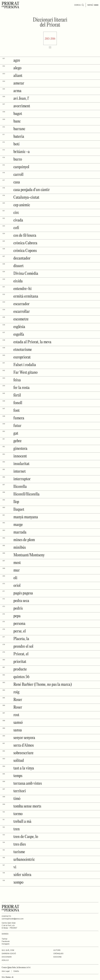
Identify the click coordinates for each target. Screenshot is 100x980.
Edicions (57, 957)
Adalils (5, 960)
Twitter (5, 939)
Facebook (6, 941)
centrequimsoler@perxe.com (13, 919)
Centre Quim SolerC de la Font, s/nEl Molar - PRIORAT (9, 925)
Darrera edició (9, 954)
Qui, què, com (8, 950)
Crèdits (16, 971)
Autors (57, 950)
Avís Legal (6, 971)
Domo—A (10, 977)
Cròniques (58, 954)
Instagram (6, 944)
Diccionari (7, 957)
